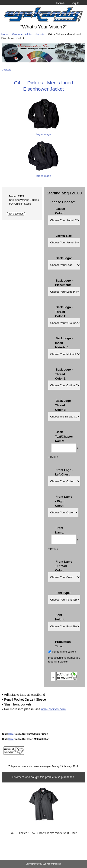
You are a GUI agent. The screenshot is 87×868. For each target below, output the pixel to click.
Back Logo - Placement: (64, 282)
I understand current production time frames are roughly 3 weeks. (64, 657)
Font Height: (60, 617)
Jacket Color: (60, 211)
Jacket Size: (64, 236)
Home (60, 3)
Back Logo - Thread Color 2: (64, 374)
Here (11, 734)
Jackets (40, 34)
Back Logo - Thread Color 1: (64, 311)
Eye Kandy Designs (52, 864)
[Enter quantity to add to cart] (53, 677)
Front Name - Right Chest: (64, 501)
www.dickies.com (53, 709)
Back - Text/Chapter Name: (64, 436)
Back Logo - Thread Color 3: (64, 405)
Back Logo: (64, 258)
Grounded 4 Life (22, 34)
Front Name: (60, 530)
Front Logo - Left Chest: (64, 472)
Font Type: (63, 593)
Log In (75, 3)
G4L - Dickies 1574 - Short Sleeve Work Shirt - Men (43, 833)
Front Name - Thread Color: (64, 566)
